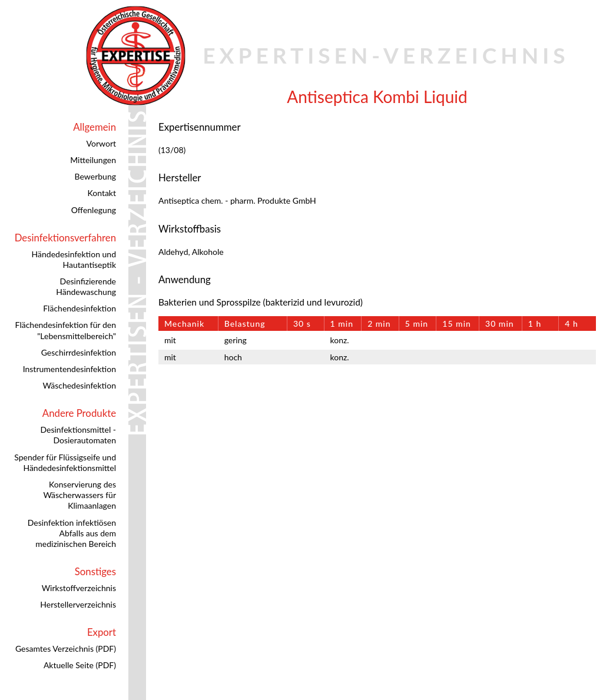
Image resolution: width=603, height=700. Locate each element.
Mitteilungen (93, 160)
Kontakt (102, 193)
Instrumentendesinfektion (69, 369)
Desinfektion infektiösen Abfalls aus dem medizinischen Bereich (72, 533)
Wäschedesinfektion (79, 385)
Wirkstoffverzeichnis (79, 588)
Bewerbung (95, 176)
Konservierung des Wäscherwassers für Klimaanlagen (79, 495)
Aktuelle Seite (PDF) (80, 665)
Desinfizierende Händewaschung (86, 286)
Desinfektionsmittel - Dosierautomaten (78, 435)
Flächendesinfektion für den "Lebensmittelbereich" (66, 330)
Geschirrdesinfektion (79, 352)
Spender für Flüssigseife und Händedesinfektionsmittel (65, 462)
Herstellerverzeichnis (78, 604)
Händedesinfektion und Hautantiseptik (74, 259)
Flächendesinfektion (79, 308)
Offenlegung (94, 210)
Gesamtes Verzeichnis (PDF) (66, 648)
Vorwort (101, 143)
